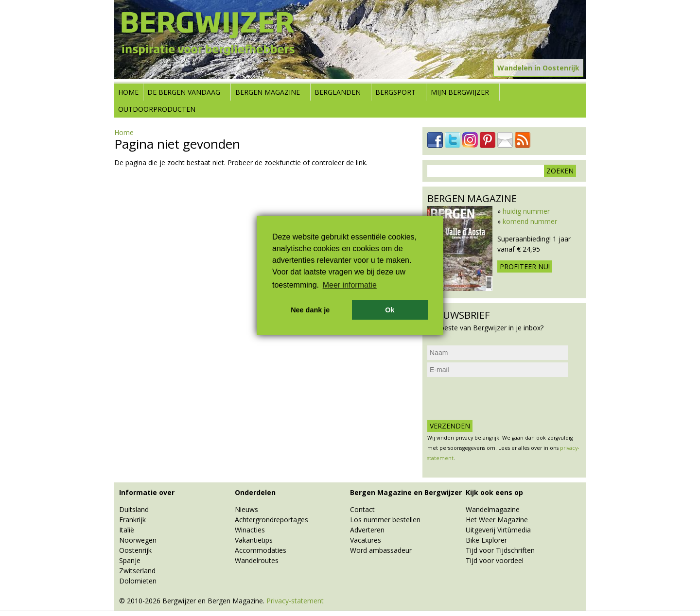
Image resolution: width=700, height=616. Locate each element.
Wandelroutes (257, 560)
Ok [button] (390, 310)
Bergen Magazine (268, 92)
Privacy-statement (295, 601)
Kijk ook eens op (494, 492)
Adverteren (367, 530)
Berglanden (338, 92)
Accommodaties (261, 550)
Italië (127, 530)
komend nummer (530, 221)
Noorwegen (138, 540)
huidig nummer (526, 211)
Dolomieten (138, 581)
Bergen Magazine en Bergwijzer (406, 492)
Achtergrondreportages (271, 520)
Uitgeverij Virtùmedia (498, 530)
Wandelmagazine (493, 509)
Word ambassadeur (381, 550)
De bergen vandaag (184, 92)
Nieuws (246, 509)
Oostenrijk (135, 550)
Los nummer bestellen (385, 520)
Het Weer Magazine (497, 520)
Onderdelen (255, 492)
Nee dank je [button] (310, 310)
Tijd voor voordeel (495, 560)
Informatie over (147, 492)
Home (128, 92)
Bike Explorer (486, 540)
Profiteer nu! (525, 266)
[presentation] (501, 398)
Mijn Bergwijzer (460, 92)
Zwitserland (137, 571)
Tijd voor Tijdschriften (500, 550)
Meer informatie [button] (350, 285)
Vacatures (366, 540)
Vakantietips (254, 540)
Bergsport (395, 92)
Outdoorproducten (157, 109)
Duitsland (134, 509)
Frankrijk (132, 520)
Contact (362, 509)
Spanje (130, 560)
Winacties (250, 530)
